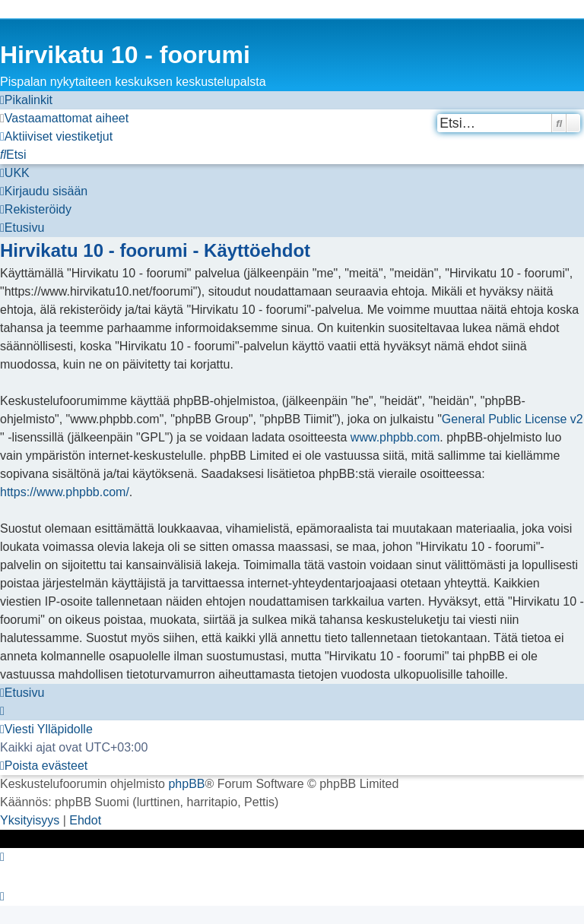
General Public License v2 (513, 419)
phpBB (186, 784)
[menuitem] (64, 119)
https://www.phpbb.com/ (65, 492)
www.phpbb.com (395, 437)
